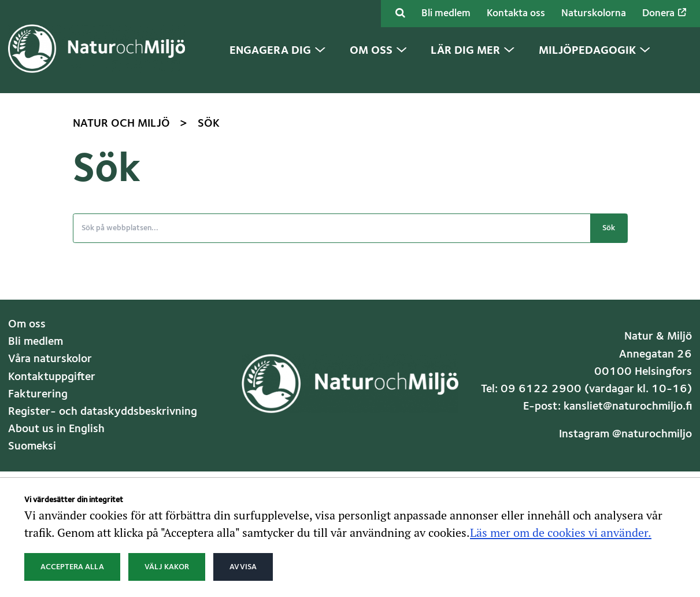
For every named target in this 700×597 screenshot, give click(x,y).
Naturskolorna (594, 14)
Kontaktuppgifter (52, 377)
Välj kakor (167, 567)
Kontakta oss (516, 14)
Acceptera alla (72, 567)
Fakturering (38, 395)
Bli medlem (446, 14)
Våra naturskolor (50, 359)
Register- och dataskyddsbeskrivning (103, 412)
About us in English (56, 429)
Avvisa (243, 567)
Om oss (27, 325)
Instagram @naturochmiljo (625, 434)
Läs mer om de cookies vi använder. (561, 532)
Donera (664, 13)
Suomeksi (32, 447)
